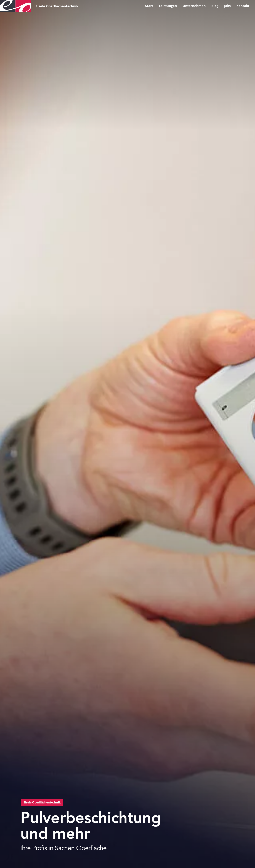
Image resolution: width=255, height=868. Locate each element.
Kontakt (243, 6)
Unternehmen (194, 6)
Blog (215, 6)
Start (149, 6)
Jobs (227, 6)
